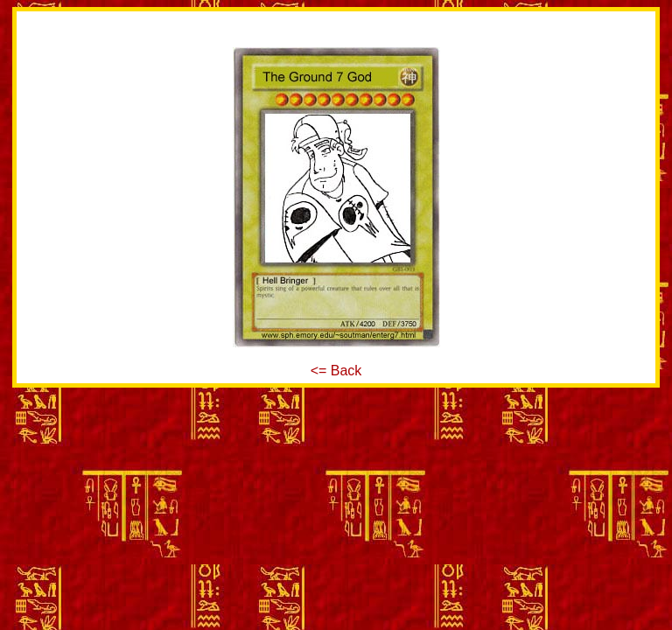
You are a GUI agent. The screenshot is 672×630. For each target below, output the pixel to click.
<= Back (336, 371)
